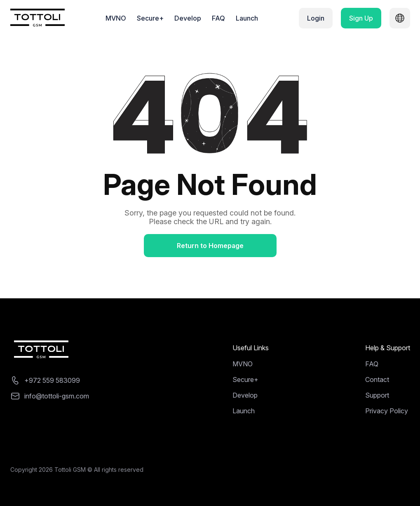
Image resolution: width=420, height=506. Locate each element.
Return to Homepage (210, 246)
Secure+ (150, 18)
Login (316, 18)
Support (377, 395)
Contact (377, 379)
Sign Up (361, 18)
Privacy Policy (387, 411)
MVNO (116, 18)
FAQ (218, 18)
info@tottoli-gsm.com (57, 396)
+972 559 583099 (52, 380)
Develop (188, 18)
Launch (247, 18)
